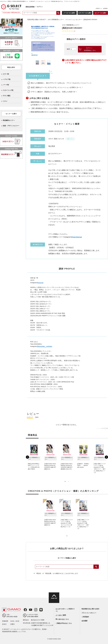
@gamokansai (77, 237)
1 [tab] (65, 484)
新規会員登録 (30, 7)
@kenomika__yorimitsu (45, 346)
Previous (27, 457)
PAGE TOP (54, 600)
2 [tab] (69, 484)
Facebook (25, 610)
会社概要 (84, 621)
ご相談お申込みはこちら (64, 623)
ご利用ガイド (98, 8)
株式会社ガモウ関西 (38, 620)
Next (106, 457)
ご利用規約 (85, 617)
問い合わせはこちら (62, 619)
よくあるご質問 (61, 615)
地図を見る (70, 139)
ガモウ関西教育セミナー (71, 25)
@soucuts (40, 283)
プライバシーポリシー (89, 613)
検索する (58, 13)
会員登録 (105, 8)
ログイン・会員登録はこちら (90, 49)
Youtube (29, 610)
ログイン (40, 7)
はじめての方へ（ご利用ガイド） (65, 610)
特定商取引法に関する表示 (90, 609)
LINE (39, 610)
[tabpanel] (43, 41)
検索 (96, 567)
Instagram (34, 610)
